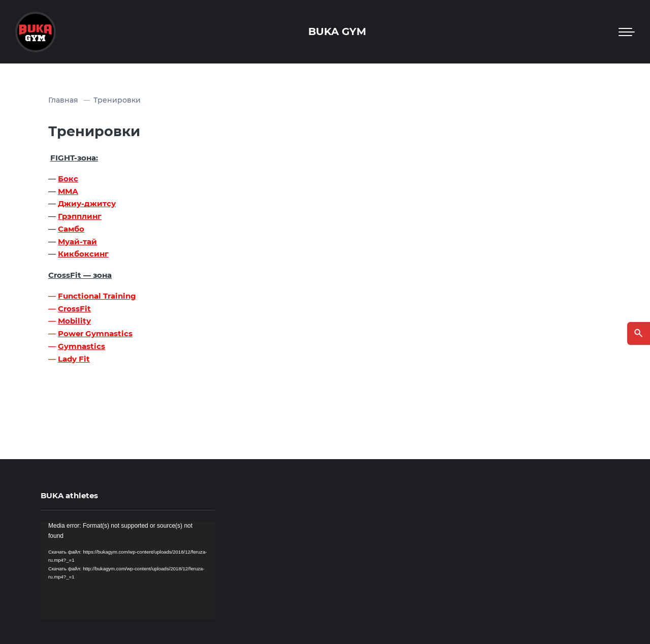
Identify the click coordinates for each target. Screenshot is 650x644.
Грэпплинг (80, 216)
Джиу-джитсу (87, 203)
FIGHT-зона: (74, 158)
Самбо (71, 229)
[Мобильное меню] (627, 32)
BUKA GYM (337, 31)
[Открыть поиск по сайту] (639, 333)
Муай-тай (77, 241)
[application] (128, 570)
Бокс (68, 179)
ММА (68, 191)
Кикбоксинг (83, 254)
